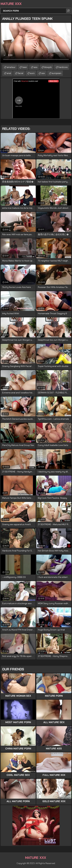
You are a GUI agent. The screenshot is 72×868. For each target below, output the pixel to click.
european (57, 73)
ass (36, 67)
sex (43, 73)
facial (21, 73)
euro (32, 73)
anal (9, 73)
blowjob (48, 67)
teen (25, 67)
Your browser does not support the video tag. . (36, 43)
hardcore (63, 67)
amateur (11, 67)
